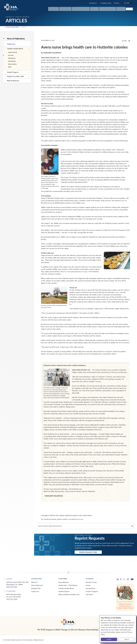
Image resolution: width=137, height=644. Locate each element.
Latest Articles (13, 52)
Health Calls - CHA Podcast (68, 585)
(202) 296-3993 (12, 587)
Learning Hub (90, 588)
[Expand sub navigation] (29, 49)
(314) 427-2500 (12, 599)
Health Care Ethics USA (15, 76)
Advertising (12, 61)
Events (88, 585)
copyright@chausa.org (75, 519)
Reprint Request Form (88, 552)
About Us (34, 582)
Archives (11, 55)
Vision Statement (37, 585)
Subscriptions (12, 64)
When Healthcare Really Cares (69, 594)
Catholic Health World (12, 27)
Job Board (89, 594)
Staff (10, 67)
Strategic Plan (36, 588)
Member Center (91, 582)
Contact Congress (92, 591)
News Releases (64, 582)
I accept (109, 639)
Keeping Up (12, 58)
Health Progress (13, 72)
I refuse (127, 639)
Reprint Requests (13, 81)
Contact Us (35, 591)
